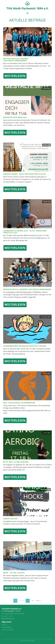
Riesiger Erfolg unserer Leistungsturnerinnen (27, 289)
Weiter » (39, 601)
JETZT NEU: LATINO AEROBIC (16, 462)
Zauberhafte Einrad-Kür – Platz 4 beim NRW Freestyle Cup (25, 232)
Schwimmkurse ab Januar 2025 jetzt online (25, 346)
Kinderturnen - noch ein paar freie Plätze (25, 174)
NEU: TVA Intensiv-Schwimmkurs (19, 403)
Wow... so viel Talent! (14, 573)
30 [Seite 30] (33, 601)
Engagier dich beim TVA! (15, 117)
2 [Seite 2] (20, 601)
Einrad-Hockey (11, 519)
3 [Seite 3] (23, 601)
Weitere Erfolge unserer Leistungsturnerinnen (16, 60)
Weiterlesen (15, 76)
